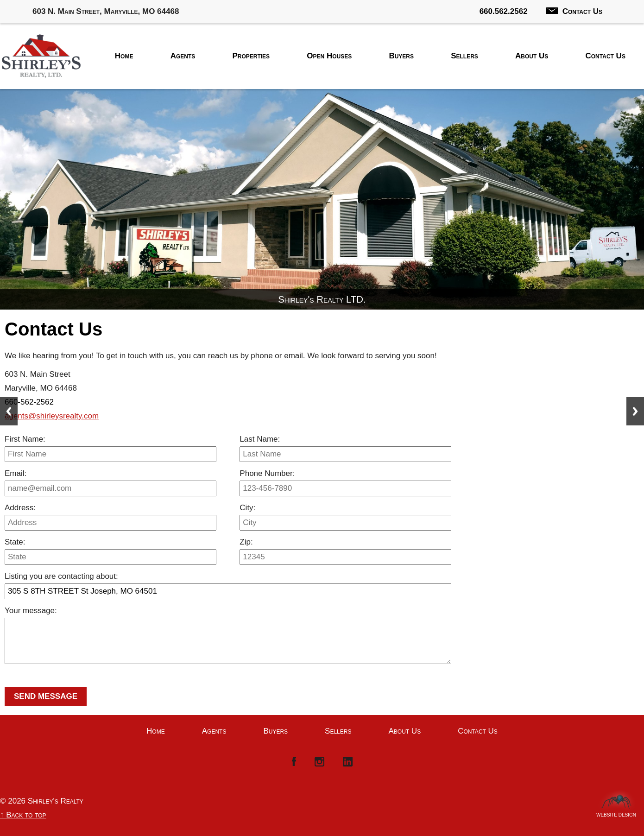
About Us (532, 56)
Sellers (464, 56)
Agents (183, 56)
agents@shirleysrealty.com (52, 416)
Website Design (616, 813)
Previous (9, 411)
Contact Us (574, 11)
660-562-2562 (29, 402)
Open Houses (329, 56)
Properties (251, 56)
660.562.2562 (504, 11)
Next (635, 411)
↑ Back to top (23, 815)
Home (124, 56)
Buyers (401, 56)
